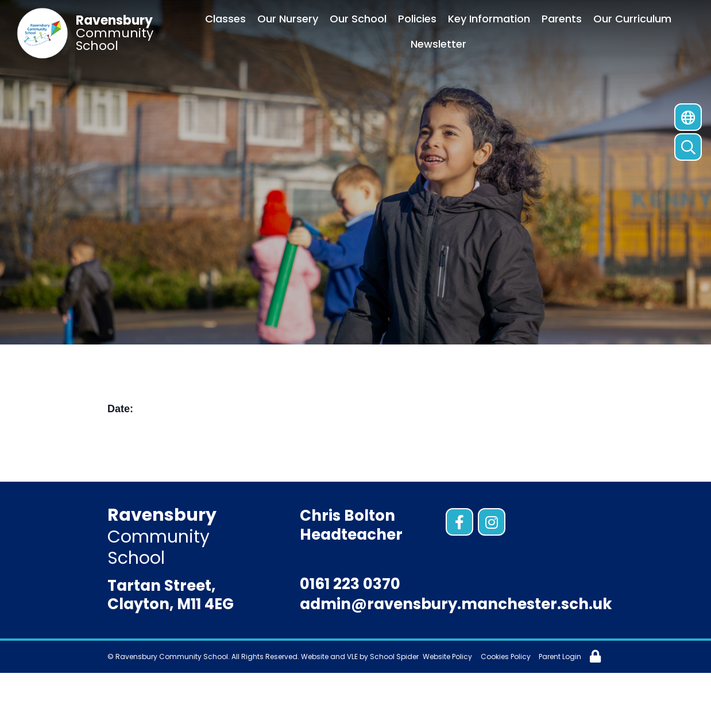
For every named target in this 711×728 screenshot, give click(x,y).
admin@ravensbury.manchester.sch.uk (456, 604)
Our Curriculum (632, 19)
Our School (358, 19)
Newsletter (438, 44)
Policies (417, 19)
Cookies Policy (506, 657)
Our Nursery (288, 19)
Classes (225, 19)
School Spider (394, 657)
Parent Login (560, 657)
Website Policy (447, 657)
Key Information (489, 19)
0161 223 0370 (350, 584)
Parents (562, 19)
